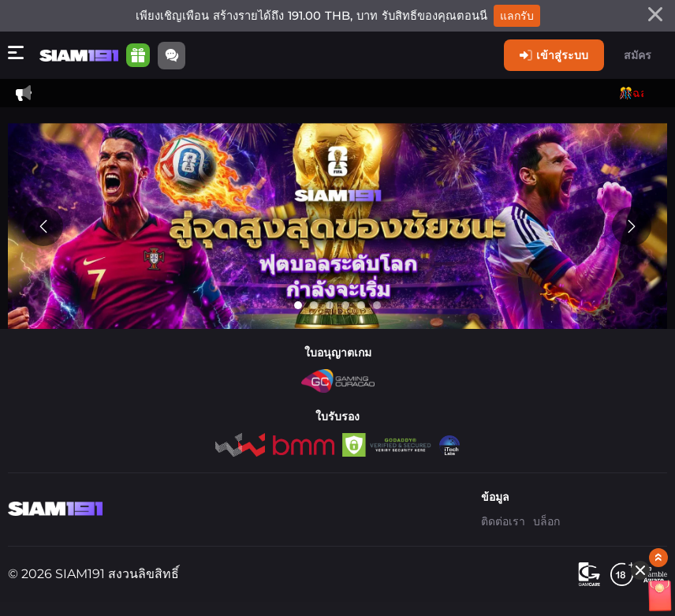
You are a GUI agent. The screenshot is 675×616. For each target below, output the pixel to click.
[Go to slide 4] (345, 305)
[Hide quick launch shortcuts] (617, 427)
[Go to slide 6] (377, 305)
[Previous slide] (43, 226)
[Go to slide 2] (314, 305)
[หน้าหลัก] (79, 56)
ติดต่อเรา (503, 521)
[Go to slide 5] (361, 305)
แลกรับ (517, 16)
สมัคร (638, 55)
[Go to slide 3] (330, 305)
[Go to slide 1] (298, 305)
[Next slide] (632, 226)
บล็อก (546, 521)
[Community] (172, 56)
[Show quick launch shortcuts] (636, 414)
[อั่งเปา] (628, 455)
